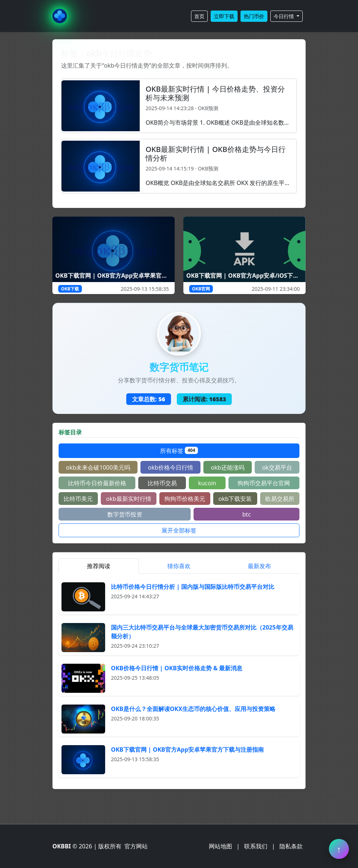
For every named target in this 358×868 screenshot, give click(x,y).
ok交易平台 (277, 467)
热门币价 (254, 16)
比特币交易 (162, 483)
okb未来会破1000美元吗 (98, 467)
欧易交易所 (280, 499)
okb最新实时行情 (129, 499)
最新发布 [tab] (259, 566)
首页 (199, 16)
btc (246, 514)
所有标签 (179, 451)
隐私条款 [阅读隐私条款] (291, 846)
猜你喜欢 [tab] (179, 566)
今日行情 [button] (285, 16)
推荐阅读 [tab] (99, 566)
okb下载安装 (235, 499)
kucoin (207, 483)
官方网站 (136, 846)
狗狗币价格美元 (185, 499)
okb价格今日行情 (171, 467)
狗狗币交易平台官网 (264, 483)
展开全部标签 (179, 530)
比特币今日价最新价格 (97, 483)
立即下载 (224, 16)
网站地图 (220, 846)
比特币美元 (78, 499)
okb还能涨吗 (228, 467)
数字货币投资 (125, 514)
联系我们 (256, 846)
